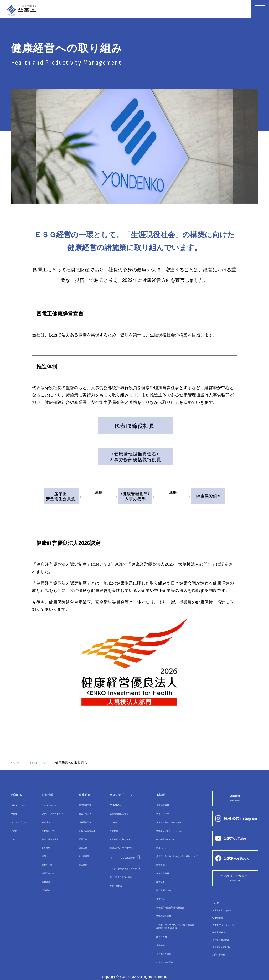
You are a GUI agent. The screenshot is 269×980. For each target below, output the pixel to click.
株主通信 (154, 858)
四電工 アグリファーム (228, 929)
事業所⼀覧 (45, 858)
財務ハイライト (159, 843)
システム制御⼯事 (86, 828)
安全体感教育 (110, 874)
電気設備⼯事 (83, 805)
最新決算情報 (157, 805)
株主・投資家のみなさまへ (167, 820)
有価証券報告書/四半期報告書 (169, 896)
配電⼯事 (80, 835)
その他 (16, 828)
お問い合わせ (222, 958)
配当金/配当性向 (159, 881)
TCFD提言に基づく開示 (117, 866)
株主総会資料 (157, 866)
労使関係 (44, 881)
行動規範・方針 (49, 828)
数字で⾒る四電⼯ (50, 835)
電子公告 (154, 932)
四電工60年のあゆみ (227, 914)
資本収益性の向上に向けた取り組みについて (179, 851)
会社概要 (44, 843)
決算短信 (154, 889)
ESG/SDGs (108, 805)
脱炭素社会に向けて (114, 813)
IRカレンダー (157, 813)
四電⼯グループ (49, 866)
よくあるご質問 (159, 940)
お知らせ (19, 794)
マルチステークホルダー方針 (123, 858)
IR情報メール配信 (161, 948)
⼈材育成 (106, 828)
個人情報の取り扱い (226, 951)
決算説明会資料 (159, 904)
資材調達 (44, 874)
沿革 (41, 851)
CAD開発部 (220, 922)
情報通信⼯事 (83, 820)
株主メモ (154, 874)
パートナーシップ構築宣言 (122, 850)
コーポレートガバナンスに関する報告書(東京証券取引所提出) (176, 914)
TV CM (217, 907)
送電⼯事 (80, 843)
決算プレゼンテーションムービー (172, 828)
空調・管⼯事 (83, 813)
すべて (16, 835)
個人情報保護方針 (225, 944)
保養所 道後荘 (222, 936)
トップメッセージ (50, 805)
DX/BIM (105, 820)
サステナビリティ (24, 820)
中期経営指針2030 (161, 835)
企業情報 (46, 794)
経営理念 (44, 820)
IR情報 (16, 813)
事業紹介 (82, 794)
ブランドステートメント (55, 813)
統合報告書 (156, 925)
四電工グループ (117, 843)
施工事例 (80, 858)
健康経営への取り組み (116, 835)
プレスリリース (22, 805)
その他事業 (81, 851)
